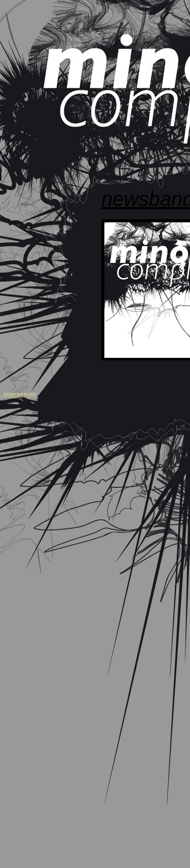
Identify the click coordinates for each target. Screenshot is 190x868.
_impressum (18, 394)
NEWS (125, 199)
